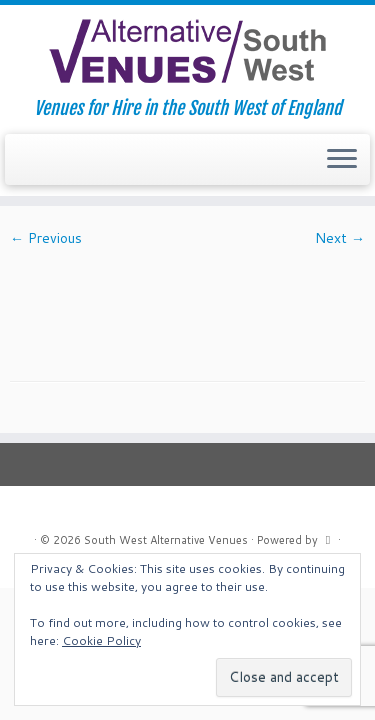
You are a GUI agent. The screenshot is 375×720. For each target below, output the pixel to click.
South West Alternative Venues (166, 540)
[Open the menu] (342, 160)
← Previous (46, 238)
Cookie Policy (101, 640)
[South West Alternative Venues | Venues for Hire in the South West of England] (187, 51)
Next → (340, 238)
